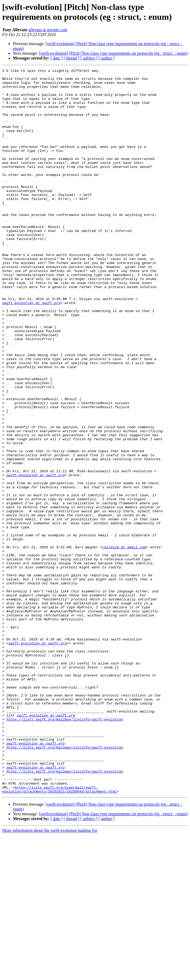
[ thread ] (71, 58)
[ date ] (57, 58)
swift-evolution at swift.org (31, 350)
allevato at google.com (48, 30)
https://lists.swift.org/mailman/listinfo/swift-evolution (65, 850)
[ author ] (107, 58)
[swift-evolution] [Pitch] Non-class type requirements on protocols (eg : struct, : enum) (113, 53)
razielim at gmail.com (124, 643)
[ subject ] (89, 58)
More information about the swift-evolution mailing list (50, 975)
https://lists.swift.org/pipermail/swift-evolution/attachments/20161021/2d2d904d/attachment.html (59, 934)
